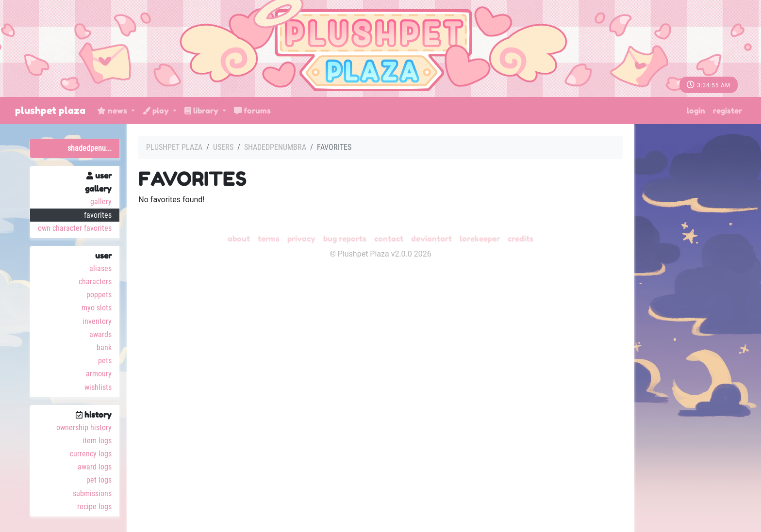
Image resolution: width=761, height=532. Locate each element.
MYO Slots (97, 308)
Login (696, 111)
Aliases (100, 268)
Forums (252, 111)
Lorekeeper (480, 239)
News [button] (113, 111)
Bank (104, 347)
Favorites (98, 215)
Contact (389, 239)
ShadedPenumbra (275, 147)
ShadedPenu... (90, 148)
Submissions (92, 493)
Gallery (101, 202)
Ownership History (84, 427)
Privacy (301, 239)
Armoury (99, 374)
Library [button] (202, 111)
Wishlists (98, 387)
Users (223, 147)
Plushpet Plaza (50, 111)
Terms (269, 239)
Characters (95, 282)
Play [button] (157, 111)
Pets (105, 361)
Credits (521, 239)
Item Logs (97, 441)
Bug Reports (345, 239)
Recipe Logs (94, 507)
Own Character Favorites (75, 228)
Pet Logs (99, 480)
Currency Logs (91, 454)
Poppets (99, 295)
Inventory (97, 321)
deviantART (431, 239)
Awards (100, 334)
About (239, 239)
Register (728, 111)
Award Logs (95, 467)
